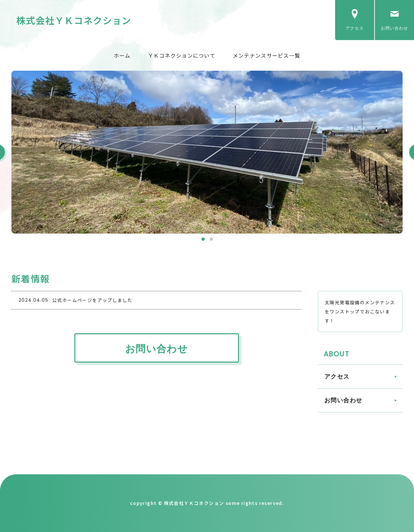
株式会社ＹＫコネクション (74, 20)
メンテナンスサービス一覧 (266, 55)
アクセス (355, 28)
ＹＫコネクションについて (182, 55)
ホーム (122, 55)
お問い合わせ (394, 28)
